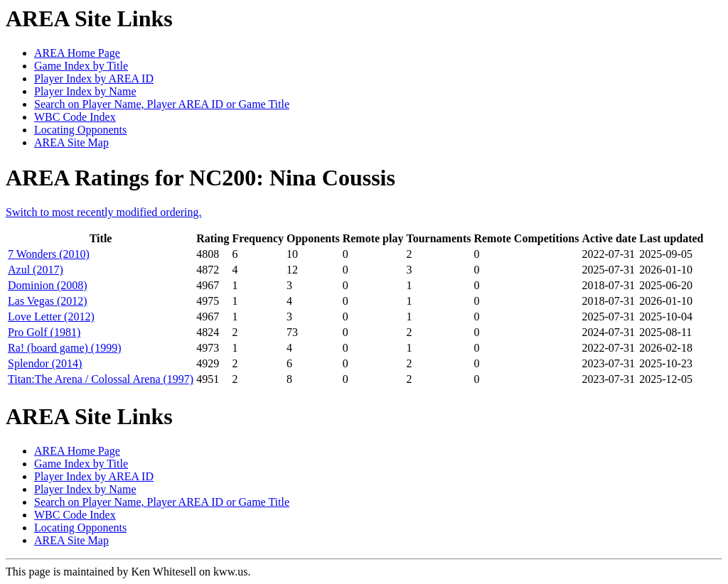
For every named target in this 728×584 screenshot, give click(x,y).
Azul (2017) (36, 270)
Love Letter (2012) (51, 317)
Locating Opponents (80, 130)
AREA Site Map (71, 142)
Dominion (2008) (48, 285)
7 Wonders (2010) (49, 254)
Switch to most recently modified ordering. (104, 212)
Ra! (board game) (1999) (65, 348)
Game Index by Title (81, 66)
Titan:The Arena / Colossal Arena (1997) (101, 379)
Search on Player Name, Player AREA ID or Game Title (162, 104)
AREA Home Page (77, 53)
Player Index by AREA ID (94, 79)
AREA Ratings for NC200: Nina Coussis (200, 178)
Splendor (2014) (45, 363)
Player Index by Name (85, 91)
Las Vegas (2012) (48, 301)
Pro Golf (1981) (44, 332)
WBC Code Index (75, 117)
